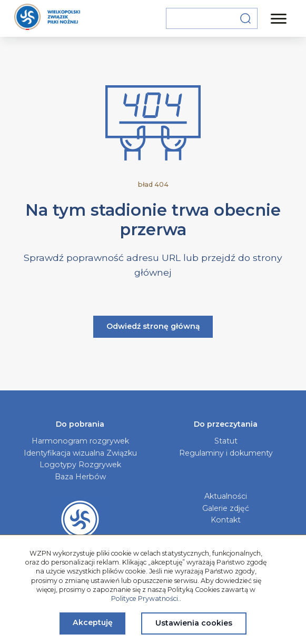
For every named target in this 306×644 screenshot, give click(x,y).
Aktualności (226, 496)
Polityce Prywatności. (145, 598)
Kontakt (226, 520)
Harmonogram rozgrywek (80, 441)
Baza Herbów (80, 477)
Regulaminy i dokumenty (226, 453)
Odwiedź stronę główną (153, 326)
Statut (226, 441)
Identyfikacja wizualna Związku (80, 453)
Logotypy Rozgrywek (80, 465)
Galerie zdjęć (226, 508)
